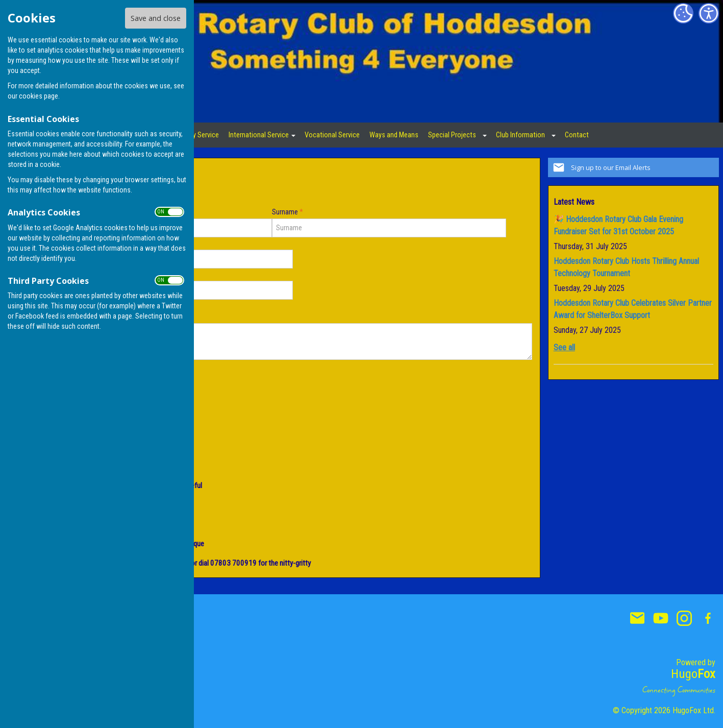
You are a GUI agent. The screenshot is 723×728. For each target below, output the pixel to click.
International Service (259, 135)
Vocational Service (332, 135)
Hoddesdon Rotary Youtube (661, 618)
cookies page (39, 96)
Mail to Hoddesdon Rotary (637, 618)
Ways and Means (394, 135)
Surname (288, 212)
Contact (577, 135)
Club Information (520, 135)
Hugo (693, 674)
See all (564, 347)
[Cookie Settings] (683, 13)
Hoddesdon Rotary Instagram (684, 618)
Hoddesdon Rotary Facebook (708, 618)
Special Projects (452, 135)
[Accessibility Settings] (709, 13)
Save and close (156, 18)
